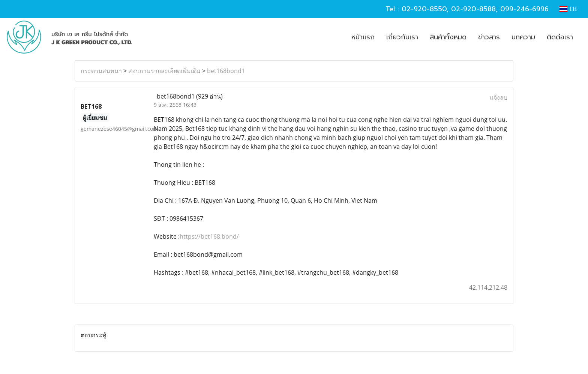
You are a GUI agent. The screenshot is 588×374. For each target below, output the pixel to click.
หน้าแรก (363, 37)
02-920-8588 (473, 9)
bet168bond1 (226, 71)
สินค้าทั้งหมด (448, 37)
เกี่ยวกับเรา (402, 37)
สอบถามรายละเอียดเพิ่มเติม (164, 71)
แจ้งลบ (499, 97)
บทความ (523, 37)
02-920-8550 (424, 9)
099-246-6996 (524, 9)
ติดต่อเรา (560, 37)
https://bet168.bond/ (209, 236)
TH (568, 9)
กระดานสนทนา (101, 71)
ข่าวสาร (489, 37)
